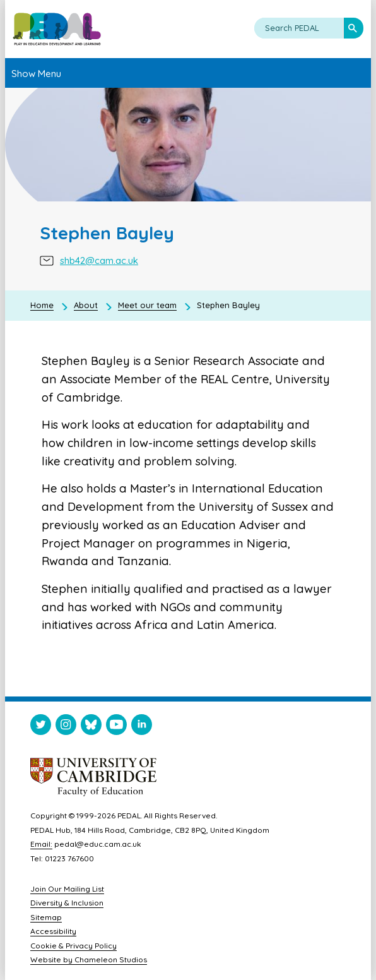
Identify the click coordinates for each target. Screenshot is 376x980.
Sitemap (46, 917)
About (86, 305)
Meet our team (147, 305)
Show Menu (36, 74)
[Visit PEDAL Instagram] (66, 727)
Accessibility (53, 931)
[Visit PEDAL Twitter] (41, 727)
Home (42, 305)
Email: (41, 844)
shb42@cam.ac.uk (99, 262)
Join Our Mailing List (67, 889)
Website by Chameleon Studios (89, 959)
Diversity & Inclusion (67, 903)
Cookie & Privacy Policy (73, 946)
